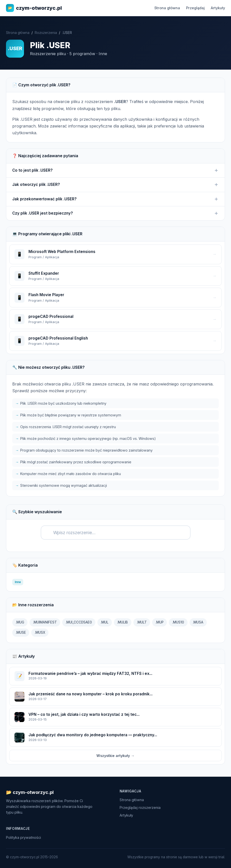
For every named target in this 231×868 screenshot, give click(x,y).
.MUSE (21, 632)
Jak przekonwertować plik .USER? (115, 199)
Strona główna (167, 8)
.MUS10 (178, 622)
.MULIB (122, 622)
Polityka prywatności (23, 837)
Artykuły (218, 8)
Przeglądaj (195, 8)
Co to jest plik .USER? (115, 170)
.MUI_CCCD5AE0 (79, 622)
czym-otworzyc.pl (34, 8)
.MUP (160, 622)
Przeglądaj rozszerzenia (140, 807)
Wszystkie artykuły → (115, 756)
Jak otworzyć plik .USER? (115, 185)
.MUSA (198, 622)
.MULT (142, 622)
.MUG (20, 622)
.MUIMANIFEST (45, 622)
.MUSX (40, 632)
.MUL (105, 622)
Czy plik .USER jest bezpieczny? (115, 213)
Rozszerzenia (46, 33)
